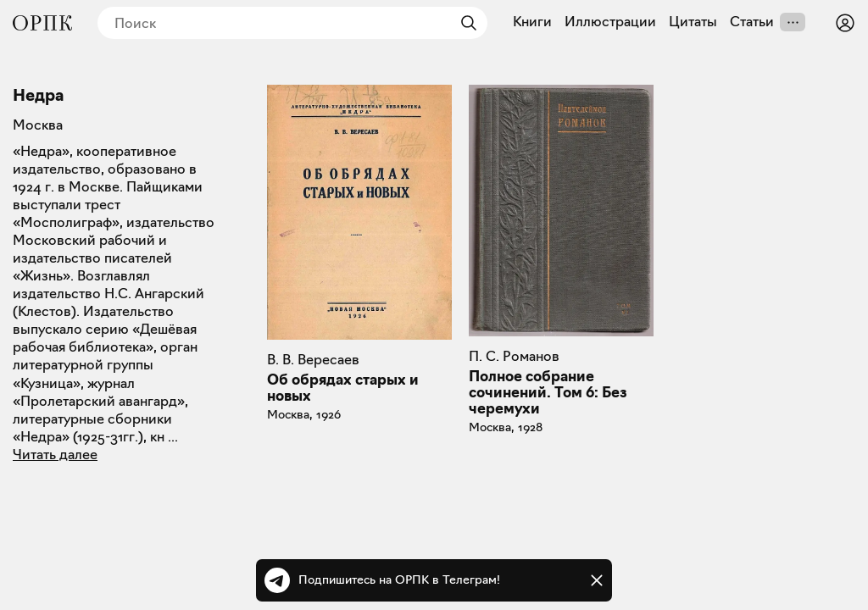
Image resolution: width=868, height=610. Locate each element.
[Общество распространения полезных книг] (42, 23)
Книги (532, 22)
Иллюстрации (610, 22)
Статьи (752, 22)
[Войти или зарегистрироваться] (845, 23)
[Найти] (465, 23)
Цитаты (693, 22)
